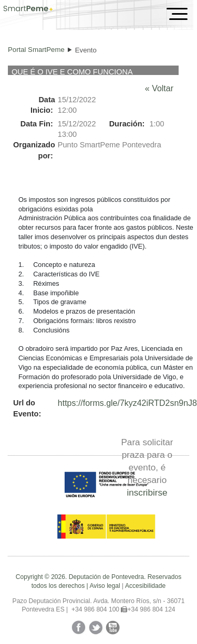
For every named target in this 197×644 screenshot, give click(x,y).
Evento (86, 50)
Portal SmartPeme (36, 50)
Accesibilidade (145, 586)
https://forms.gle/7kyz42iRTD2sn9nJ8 (127, 403)
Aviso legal (105, 586)
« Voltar (159, 88)
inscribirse (147, 492)
